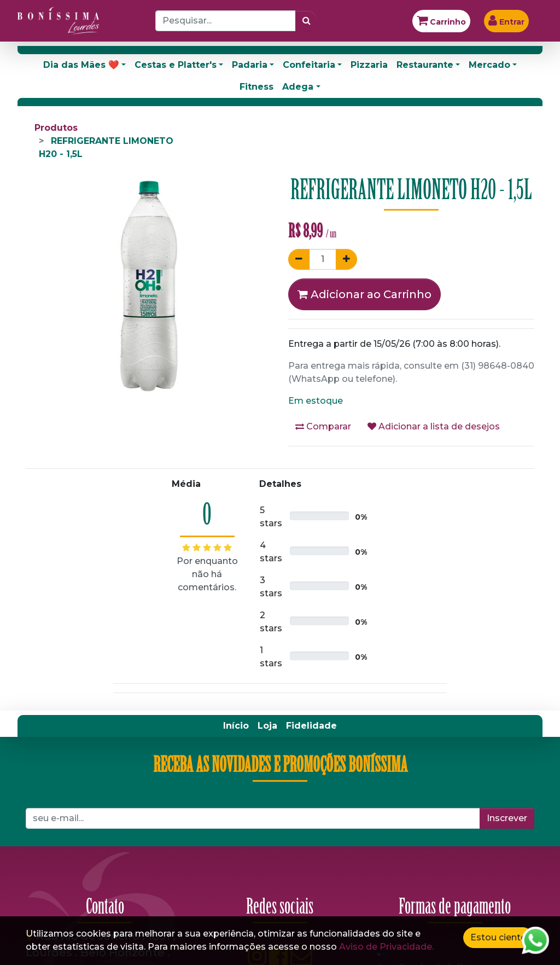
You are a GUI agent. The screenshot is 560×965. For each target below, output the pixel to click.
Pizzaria (369, 65)
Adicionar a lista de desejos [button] (434, 426)
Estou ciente (498, 937)
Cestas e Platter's (176, 65)
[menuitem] (236, 726)
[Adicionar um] (346, 259)
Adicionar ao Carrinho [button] (364, 294)
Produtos (56, 128)
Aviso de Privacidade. (386, 947)
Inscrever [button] (507, 818)
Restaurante (425, 65)
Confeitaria (309, 65)
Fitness (256, 87)
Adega (298, 87)
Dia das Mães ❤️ (81, 65)
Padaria (250, 65)
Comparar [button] (323, 426)
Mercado (489, 65)
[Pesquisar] (307, 21)
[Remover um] (299, 259)
